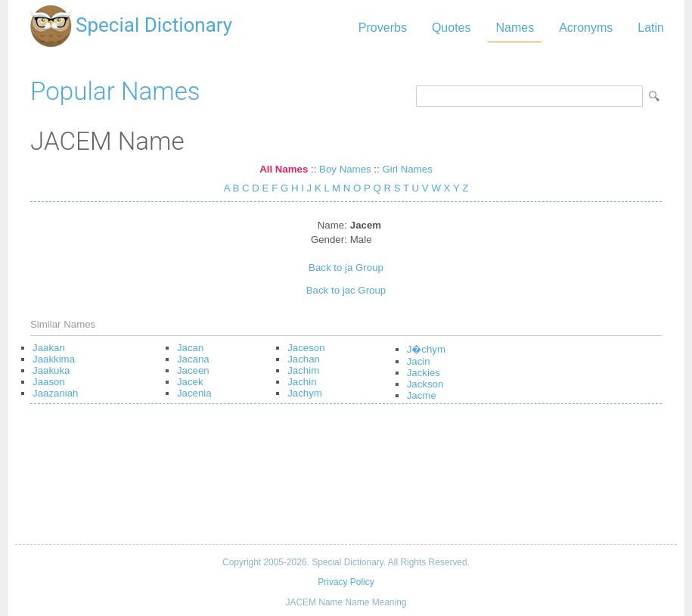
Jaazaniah (55, 393)
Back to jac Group (346, 290)
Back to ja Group (346, 268)
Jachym (305, 393)
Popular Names (115, 91)
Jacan (190, 348)
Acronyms (586, 28)
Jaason (49, 382)
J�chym (426, 349)
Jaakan (49, 348)
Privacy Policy (346, 582)
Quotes (452, 28)
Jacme (422, 395)
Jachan (304, 359)
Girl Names (407, 169)
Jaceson (306, 348)
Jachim (303, 370)
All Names (284, 169)
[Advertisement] (346, 480)
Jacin (419, 361)
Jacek (190, 382)
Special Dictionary (154, 25)
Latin (651, 28)
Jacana (193, 359)
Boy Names (345, 169)
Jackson (425, 384)
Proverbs (383, 28)
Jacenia (194, 393)
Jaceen (193, 370)
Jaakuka (51, 370)
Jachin (302, 382)
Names (515, 28)
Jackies (424, 373)
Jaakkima (54, 359)
